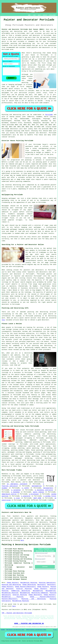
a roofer (25, 488)
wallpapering (37, 486)
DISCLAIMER (52, 15)
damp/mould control (9, 494)
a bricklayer (34, 494)
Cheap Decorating (29, 585)
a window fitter (50, 496)
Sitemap (3, 630)
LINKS (34, 15)
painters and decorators (26, 39)
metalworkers (48, 488)
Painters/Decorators (9, 599)
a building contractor (44, 490)
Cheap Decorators (35, 595)
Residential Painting (29, 583)
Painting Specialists (47, 583)
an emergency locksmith (17, 484)
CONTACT (45, 15)
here (22, 540)
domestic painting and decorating (40, 434)
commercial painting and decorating (34, 446)
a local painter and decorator (21, 464)
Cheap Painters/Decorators (25, 587)
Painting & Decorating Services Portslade (26, 545)
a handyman (15, 492)
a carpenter (16, 490)
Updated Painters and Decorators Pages (36, 630)
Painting (5, 115)
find (8, 516)
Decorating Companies (40, 593)
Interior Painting (20, 595)
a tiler (17, 498)
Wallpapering (38, 591)
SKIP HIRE (37, 498)
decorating (31, 460)
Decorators (41, 585)
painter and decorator (31, 35)
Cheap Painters (13, 583)
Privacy (55, 630)
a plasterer (26, 496)
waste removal (39, 492)
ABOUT (39, 15)
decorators (51, 536)
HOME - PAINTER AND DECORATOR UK (29, 623)
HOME (29, 15)
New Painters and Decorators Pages (15, 630)
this (3, 320)
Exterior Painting (24, 589)
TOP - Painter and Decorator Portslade (17, 613)
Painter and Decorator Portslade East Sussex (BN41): (23, 29)
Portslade (49, 115)
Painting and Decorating (11, 585)
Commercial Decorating (21, 591)
